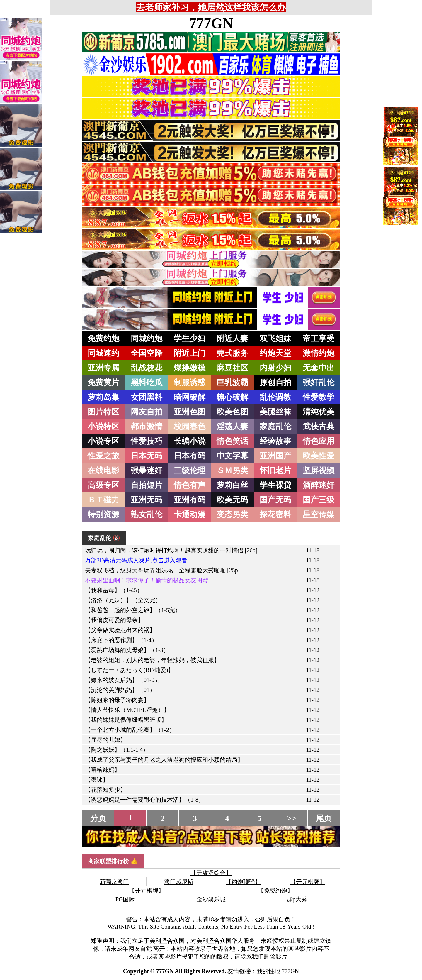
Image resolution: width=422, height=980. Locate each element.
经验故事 (275, 441)
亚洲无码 (147, 500)
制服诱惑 (190, 382)
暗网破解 (190, 397)
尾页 (324, 818)
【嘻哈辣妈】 (103, 770)
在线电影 (103, 470)
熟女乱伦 (147, 514)
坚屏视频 (319, 470)
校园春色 (190, 426)
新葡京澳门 (114, 882)
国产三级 (319, 500)
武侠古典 (319, 426)
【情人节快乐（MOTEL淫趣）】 (127, 710)
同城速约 (103, 353)
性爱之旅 (103, 456)
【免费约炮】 (275, 891)
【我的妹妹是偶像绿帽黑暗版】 (126, 720)
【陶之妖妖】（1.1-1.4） (117, 750)
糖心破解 (232, 397)
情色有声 (190, 485)
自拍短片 (147, 485)
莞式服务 (232, 353)
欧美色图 (232, 412)
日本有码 (190, 456)
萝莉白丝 (232, 485)
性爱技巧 (147, 441)
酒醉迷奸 (319, 485)
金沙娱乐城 (211, 899)
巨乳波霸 (232, 382)
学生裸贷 (275, 485)
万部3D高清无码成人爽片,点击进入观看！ (139, 560)
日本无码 (147, 456)
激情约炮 (319, 353)
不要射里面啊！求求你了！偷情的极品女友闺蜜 (147, 580)
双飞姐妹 (275, 338)
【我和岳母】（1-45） (114, 590)
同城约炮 (147, 338)
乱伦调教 (275, 397)
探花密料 (275, 514)
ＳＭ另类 (232, 470)
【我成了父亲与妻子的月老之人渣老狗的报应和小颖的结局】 (164, 760)
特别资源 (103, 514)
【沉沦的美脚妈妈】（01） (120, 690)
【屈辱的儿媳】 (105, 740)
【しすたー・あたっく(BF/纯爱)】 (129, 670)
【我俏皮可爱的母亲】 (114, 620)
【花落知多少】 (105, 790)
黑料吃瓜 (147, 382)
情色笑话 (232, 441)
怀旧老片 (275, 470)
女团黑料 (147, 397)
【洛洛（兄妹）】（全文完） (123, 600)
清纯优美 (319, 412)
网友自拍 (147, 412)
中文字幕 (232, 456)
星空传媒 (319, 514)
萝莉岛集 (103, 397)
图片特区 (103, 412)
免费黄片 (103, 382)
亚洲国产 (275, 456)
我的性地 (268, 971)
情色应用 (319, 441)
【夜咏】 (97, 780)
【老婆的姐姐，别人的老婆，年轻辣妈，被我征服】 (152, 660)
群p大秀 (297, 899)
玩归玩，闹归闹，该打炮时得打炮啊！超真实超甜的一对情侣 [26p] (171, 550)
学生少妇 (190, 338)
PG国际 (125, 899)
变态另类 (232, 514)
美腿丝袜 (275, 412)
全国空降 (147, 353)
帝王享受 (319, 338)
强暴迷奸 (147, 470)
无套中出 (319, 368)
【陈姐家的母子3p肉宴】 (117, 700)
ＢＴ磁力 (103, 500)
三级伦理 (190, 470)
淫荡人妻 (232, 426)
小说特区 (103, 426)
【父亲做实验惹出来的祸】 (120, 630)
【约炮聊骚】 (243, 882)
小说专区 (103, 441)
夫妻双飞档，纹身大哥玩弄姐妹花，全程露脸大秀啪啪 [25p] (162, 570)
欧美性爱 (319, 456)
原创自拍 (275, 382)
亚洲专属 (103, 368)
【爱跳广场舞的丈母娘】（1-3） (127, 650)
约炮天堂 (275, 353)
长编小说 (190, 441)
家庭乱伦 (275, 426)
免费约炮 (103, 338)
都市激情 (147, 426)
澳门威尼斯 (179, 882)
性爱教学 (319, 397)
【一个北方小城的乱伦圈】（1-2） (130, 730)
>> (292, 818)
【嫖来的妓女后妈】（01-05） (124, 680)
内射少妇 (275, 368)
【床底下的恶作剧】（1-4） (121, 640)
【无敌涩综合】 (211, 873)
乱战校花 (147, 368)
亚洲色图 (190, 412)
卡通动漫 (190, 514)
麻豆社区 (232, 368)
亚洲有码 (190, 500)
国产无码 (275, 500)
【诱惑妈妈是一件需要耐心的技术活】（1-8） (145, 800)
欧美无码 (232, 500)
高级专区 (103, 485)
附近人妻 (232, 338)
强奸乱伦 (319, 382)
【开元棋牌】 (308, 882)
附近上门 (190, 353)
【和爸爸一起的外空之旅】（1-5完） (133, 610)
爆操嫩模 (190, 368)
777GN (211, 23)
